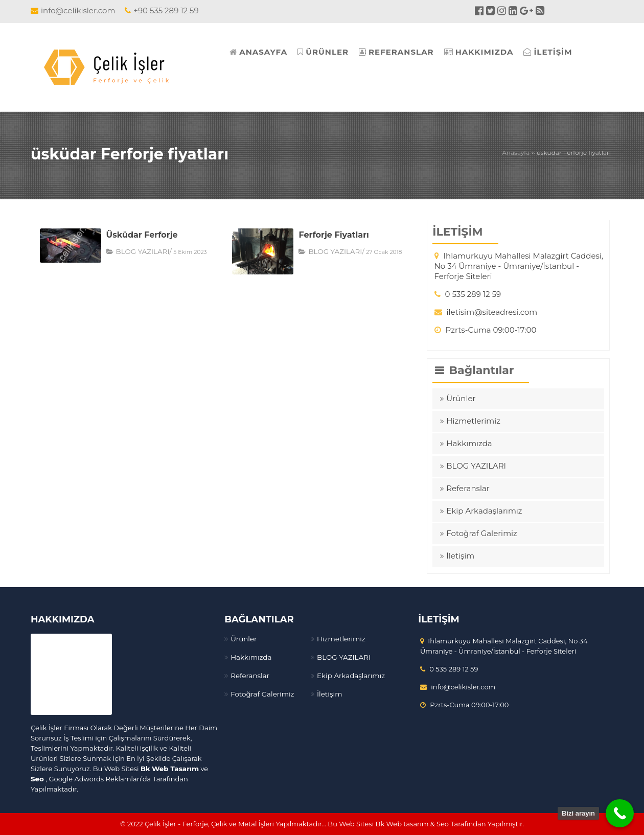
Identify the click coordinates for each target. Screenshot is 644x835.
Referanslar (468, 488)
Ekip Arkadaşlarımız (484, 511)
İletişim (460, 556)
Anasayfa (516, 153)
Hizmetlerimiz (473, 421)
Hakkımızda (469, 443)
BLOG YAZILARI (142, 251)
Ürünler (461, 398)
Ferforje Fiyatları (333, 235)
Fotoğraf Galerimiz (481, 533)
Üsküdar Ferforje (142, 235)
